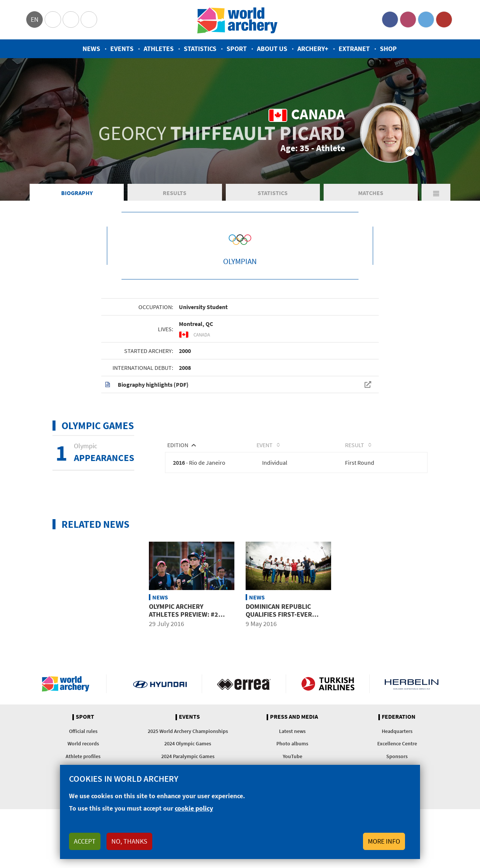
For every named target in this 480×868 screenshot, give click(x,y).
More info (384, 841)
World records (83, 743)
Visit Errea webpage (244, 684)
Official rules (83, 731)
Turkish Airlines (328, 684)
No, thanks (129, 841)
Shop (388, 49)
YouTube (444, 20)
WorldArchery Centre (89, 20)
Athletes (159, 49)
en (35, 19)
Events (122, 49)
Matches (371, 193)
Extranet (354, 49)
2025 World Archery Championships (188, 731)
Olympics (53, 20)
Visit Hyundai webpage (160, 684)
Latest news (292, 731)
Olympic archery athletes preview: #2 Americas (184, 614)
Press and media (294, 717)
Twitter (426, 20)
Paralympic (71, 20)
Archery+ (313, 49)
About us (272, 49)
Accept (85, 841)
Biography (77, 193)
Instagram (408, 20)
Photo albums (292, 743)
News (91, 49)
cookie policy (194, 808)
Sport (237, 49)
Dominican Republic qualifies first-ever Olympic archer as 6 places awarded (279, 618)
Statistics (200, 49)
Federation (399, 717)
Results (175, 193)
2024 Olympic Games (188, 743)
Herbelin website (412, 684)
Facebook (390, 20)
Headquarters (397, 731)
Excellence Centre (397, 743)
